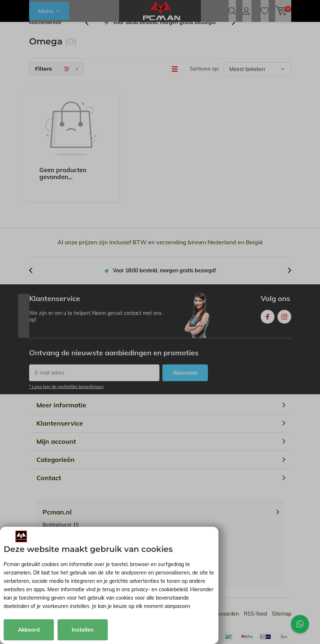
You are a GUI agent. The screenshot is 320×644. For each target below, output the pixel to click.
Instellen (83, 630)
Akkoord (29, 630)
